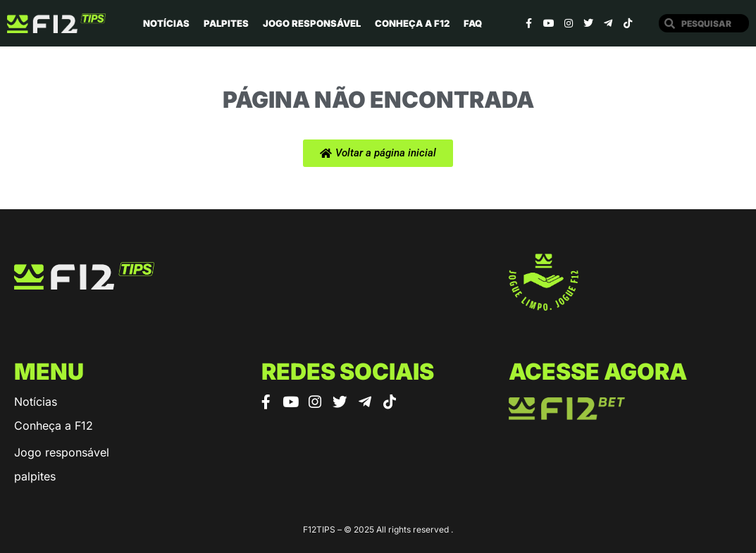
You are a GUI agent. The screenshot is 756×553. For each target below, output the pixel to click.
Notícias (166, 23)
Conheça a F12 (412, 23)
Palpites (226, 23)
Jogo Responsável (312, 23)
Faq (473, 23)
